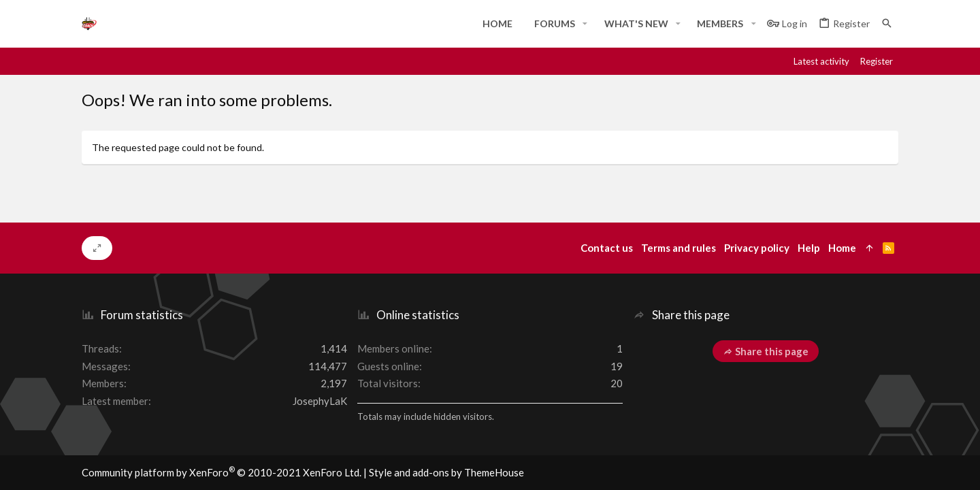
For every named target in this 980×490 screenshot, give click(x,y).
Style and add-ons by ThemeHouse (446, 472)
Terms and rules (679, 248)
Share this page (766, 351)
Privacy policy (757, 248)
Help (809, 248)
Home (842, 248)
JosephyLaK (320, 401)
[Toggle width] (97, 248)
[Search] (887, 23)
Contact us (607, 248)
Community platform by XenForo (222, 472)
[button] (585, 24)
